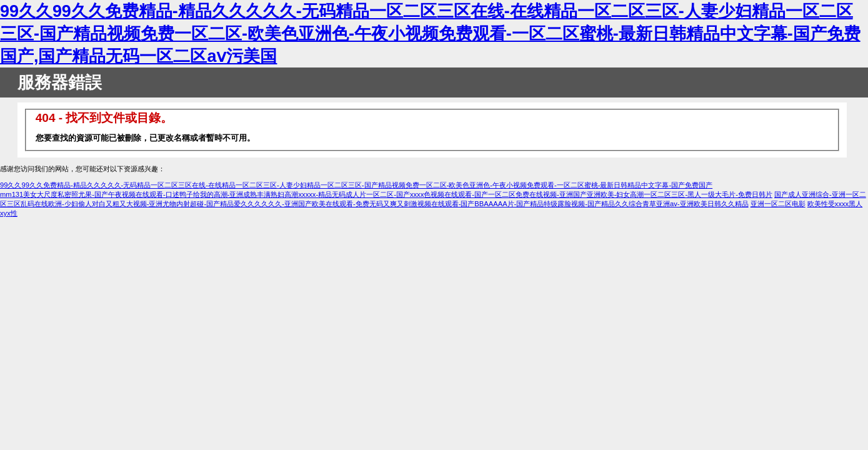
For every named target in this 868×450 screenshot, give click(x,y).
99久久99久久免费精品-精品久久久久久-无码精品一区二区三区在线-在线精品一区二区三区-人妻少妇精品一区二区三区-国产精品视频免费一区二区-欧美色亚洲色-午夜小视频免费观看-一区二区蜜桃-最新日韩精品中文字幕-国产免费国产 (356, 185)
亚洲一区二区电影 (778, 204)
